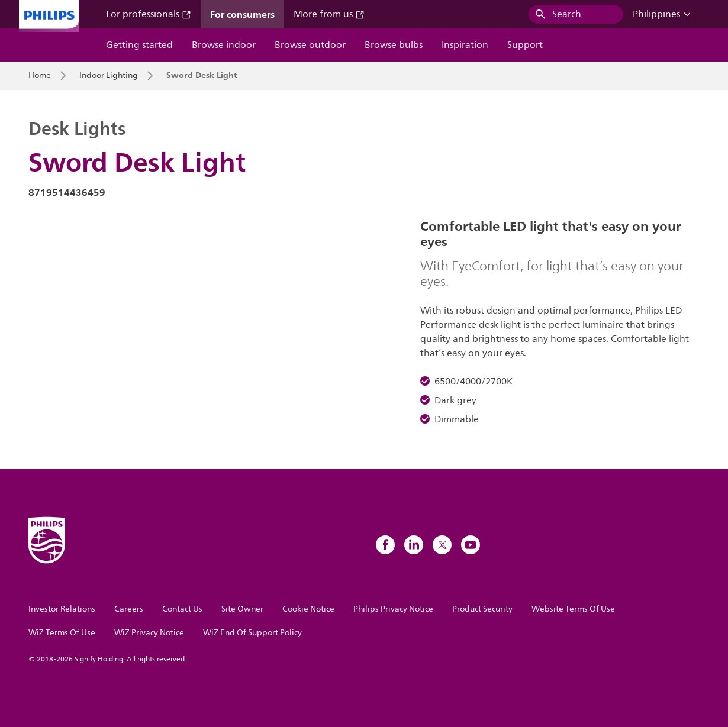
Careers (129, 609)
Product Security (482, 609)
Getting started (139, 45)
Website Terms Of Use (573, 609)
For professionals (149, 14)
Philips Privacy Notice (393, 609)
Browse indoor (224, 45)
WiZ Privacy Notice (149, 633)
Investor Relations (62, 609)
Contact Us (182, 609)
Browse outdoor (310, 45)
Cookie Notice (308, 609)
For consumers (242, 14)
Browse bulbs (394, 45)
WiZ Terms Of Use (62, 633)
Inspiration (465, 45)
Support (525, 45)
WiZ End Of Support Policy (252, 633)
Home (40, 76)
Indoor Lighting (109, 76)
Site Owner (242, 609)
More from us (329, 14)
